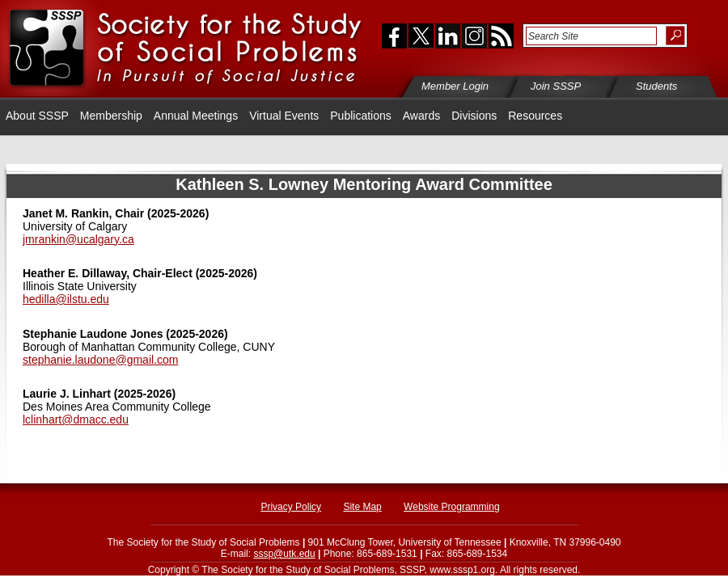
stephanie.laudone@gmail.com (100, 360)
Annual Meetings (196, 116)
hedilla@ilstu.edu (66, 299)
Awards (421, 116)
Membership (111, 116)
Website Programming (452, 507)
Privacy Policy (291, 507)
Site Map (362, 507)
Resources (535, 116)
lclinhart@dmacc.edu (76, 419)
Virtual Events (284, 116)
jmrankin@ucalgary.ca (78, 239)
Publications (361, 116)
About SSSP (37, 116)
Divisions (474, 116)
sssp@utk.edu (284, 554)
